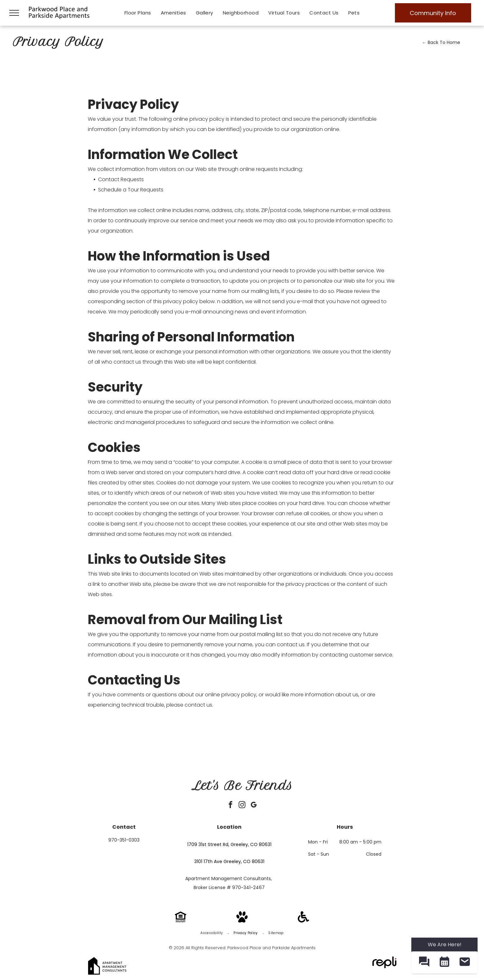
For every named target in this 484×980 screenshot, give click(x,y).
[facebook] (231, 806)
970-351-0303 (124, 840)
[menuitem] (138, 13)
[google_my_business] (254, 806)
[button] (424, 962)
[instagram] (242, 806)
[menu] (14, 13)
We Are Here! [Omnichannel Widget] (445, 945)
